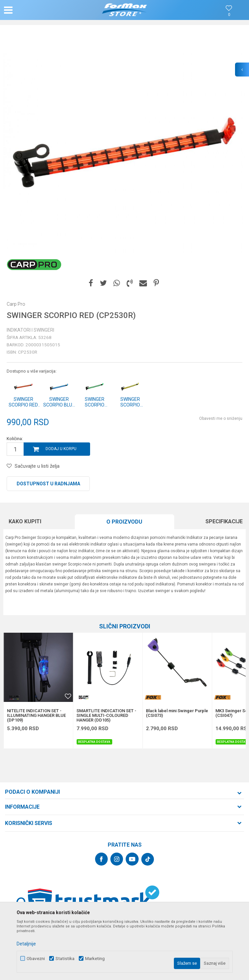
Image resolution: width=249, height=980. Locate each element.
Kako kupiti (25, 521)
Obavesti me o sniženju (221, 418)
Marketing (95, 959)
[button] (41, 10)
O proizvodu (124, 522)
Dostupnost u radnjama (48, 484)
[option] (124, 153)
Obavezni (36, 959)
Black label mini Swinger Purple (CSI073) (177, 713)
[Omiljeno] (229, 15)
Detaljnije (26, 944)
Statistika (65, 959)
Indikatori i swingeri (30, 330)
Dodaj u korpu (61, 449)
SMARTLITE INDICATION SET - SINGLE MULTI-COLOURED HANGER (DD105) (106, 716)
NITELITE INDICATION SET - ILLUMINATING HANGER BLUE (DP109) (36, 716)
